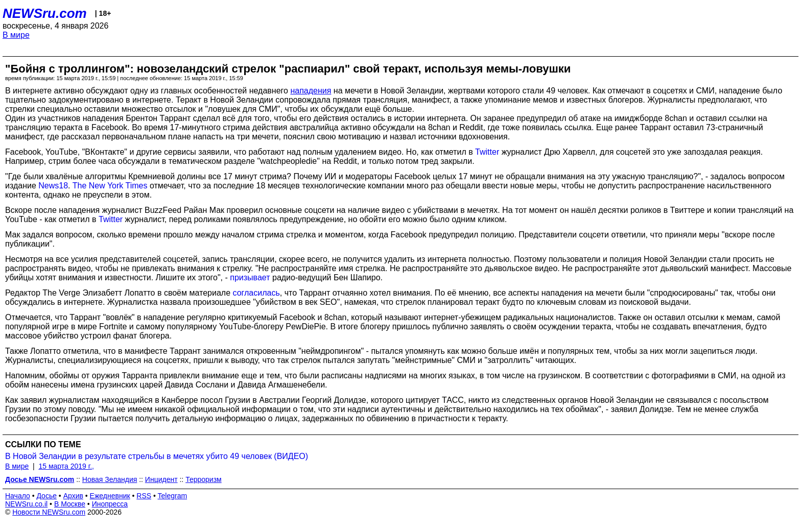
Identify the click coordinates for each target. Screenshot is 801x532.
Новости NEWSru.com (49, 512)
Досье (46, 496)
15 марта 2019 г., (66, 466)
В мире (16, 35)
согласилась (256, 293)
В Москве (70, 504)
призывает (250, 277)
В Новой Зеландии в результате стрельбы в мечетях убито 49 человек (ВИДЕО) (157, 456)
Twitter (487, 152)
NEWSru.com (45, 13)
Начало (18, 496)
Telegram (173, 496)
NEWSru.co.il (26, 504)
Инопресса (110, 504)
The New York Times (110, 186)
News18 (53, 186)
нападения (311, 91)
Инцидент (161, 479)
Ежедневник (110, 496)
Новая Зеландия (110, 479)
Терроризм (204, 479)
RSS (144, 496)
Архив (73, 496)
